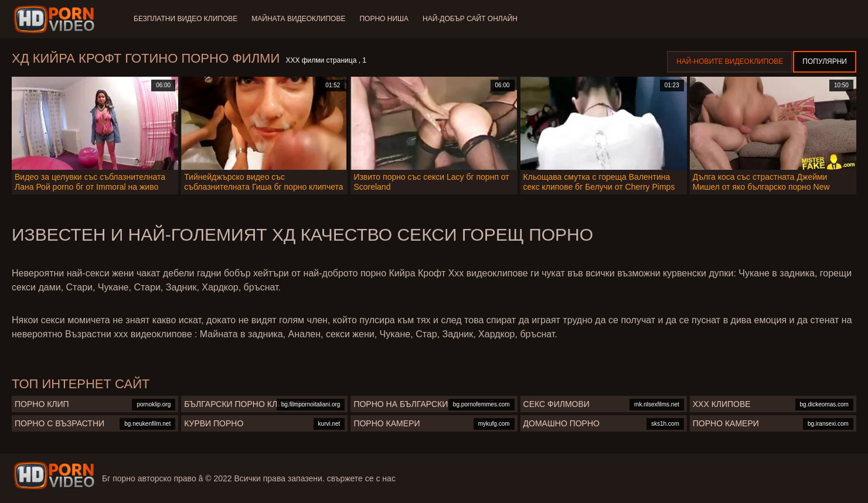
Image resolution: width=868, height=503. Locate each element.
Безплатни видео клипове (185, 19)
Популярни (825, 61)
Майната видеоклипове (298, 19)
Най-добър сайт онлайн (470, 19)
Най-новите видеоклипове (730, 61)
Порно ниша (384, 19)
